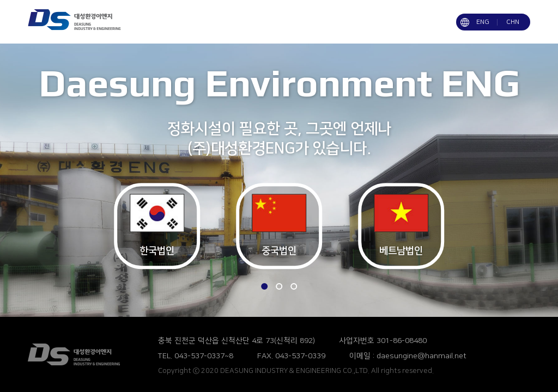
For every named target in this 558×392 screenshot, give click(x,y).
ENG (483, 22)
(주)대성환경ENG (84, 354)
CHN (513, 22)
